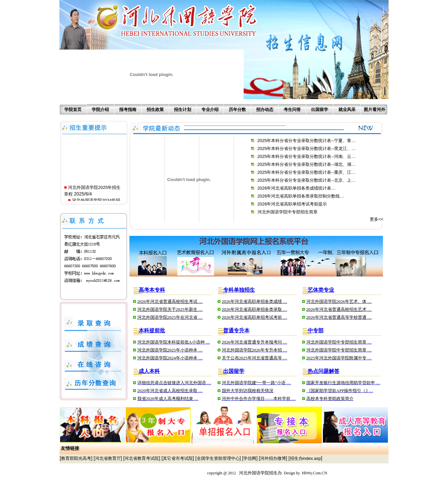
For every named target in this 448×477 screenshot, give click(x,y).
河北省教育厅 (108, 458)
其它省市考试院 (178, 458)
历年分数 (237, 110)
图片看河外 (375, 110)
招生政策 (155, 110)
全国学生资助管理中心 (218, 458)
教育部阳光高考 (76, 458)
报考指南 (128, 110)
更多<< (377, 219)
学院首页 (73, 110)
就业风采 (347, 110)
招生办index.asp (306, 458)
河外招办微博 (273, 458)
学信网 (250, 458)
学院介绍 (100, 110)
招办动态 (265, 110)
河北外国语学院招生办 (260, 473)
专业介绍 (210, 110)
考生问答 (292, 110)
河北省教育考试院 (142, 458)
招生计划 (183, 110)
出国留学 (320, 110)
